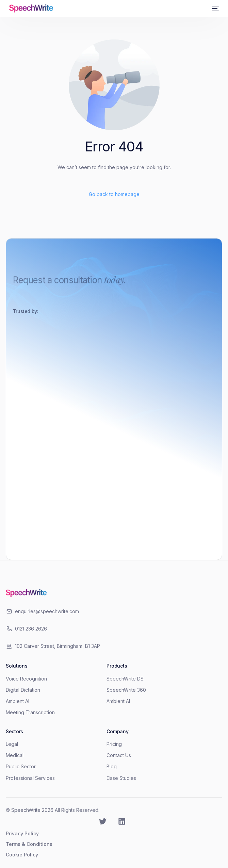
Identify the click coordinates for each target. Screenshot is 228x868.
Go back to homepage (114, 194)
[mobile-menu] (214, 9)
